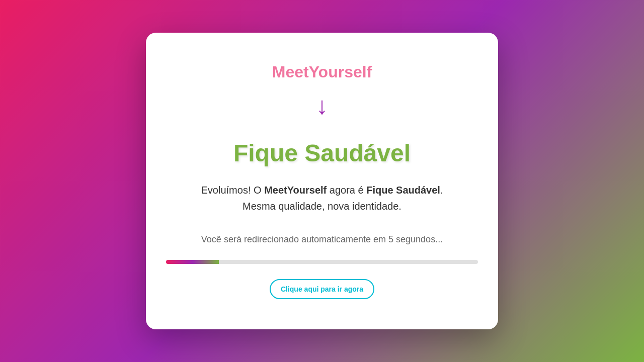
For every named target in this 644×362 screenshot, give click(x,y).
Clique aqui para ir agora (322, 289)
